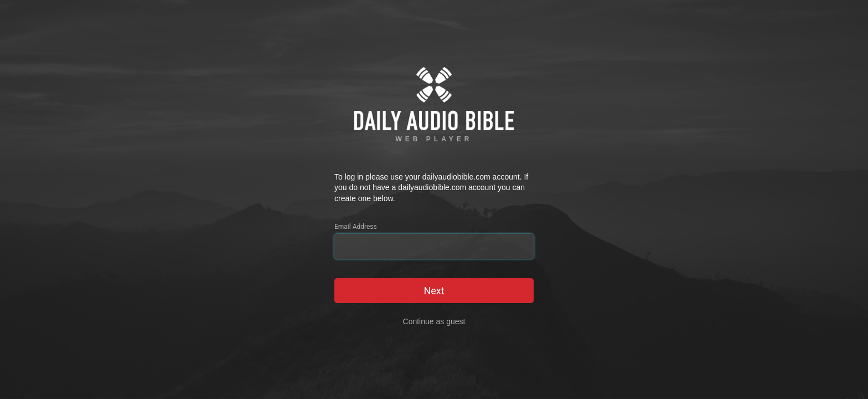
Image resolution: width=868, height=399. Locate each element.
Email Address (356, 227)
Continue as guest (434, 321)
